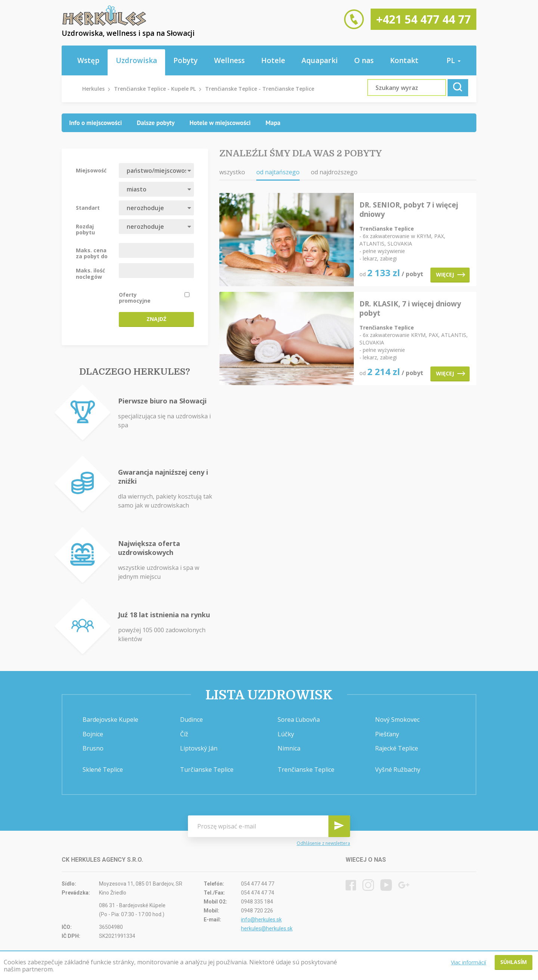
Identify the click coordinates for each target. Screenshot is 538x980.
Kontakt (404, 60)
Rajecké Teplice (397, 748)
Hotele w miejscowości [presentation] (220, 123)
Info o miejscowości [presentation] (95, 123)
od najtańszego (278, 172)
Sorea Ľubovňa (299, 720)
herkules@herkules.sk (267, 928)
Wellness (229, 60)
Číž (184, 734)
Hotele (273, 60)
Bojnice (93, 734)
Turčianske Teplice (207, 770)
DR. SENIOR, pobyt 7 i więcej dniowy (409, 210)
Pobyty (185, 60)
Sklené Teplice (103, 770)
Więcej (451, 274)
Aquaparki (320, 60)
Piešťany (387, 734)
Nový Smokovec (397, 720)
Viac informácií (469, 962)
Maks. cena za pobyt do (92, 253)
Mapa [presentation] (273, 123)
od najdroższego (334, 172)
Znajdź (156, 319)
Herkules (93, 89)
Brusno (93, 748)
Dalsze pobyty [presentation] (156, 123)
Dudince (191, 720)
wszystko (232, 172)
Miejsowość (91, 170)
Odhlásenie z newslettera (323, 843)
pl (454, 60)
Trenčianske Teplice (306, 770)
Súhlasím (514, 962)
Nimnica (289, 748)
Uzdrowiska (136, 60)
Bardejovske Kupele (110, 720)
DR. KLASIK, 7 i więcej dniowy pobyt (410, 309)
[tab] (95, 123)
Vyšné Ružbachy (398, 770)
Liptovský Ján (199, 748)
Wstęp (88, 60)
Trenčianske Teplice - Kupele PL (155, 89)
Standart (88, 207)
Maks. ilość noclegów (90, 273)
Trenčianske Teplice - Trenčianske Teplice (260, 89)
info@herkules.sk (261, 920)
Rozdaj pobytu (85, 229)
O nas (364, 60)
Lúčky (286, 734)
